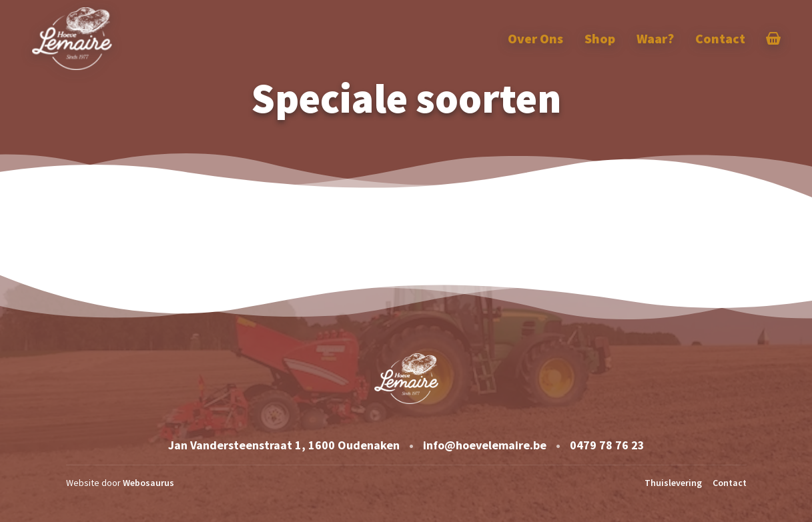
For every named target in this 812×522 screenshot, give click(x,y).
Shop (600, 38)
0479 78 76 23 (607, 445)
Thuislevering (673, 483)
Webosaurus (148, 483)
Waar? (655, 38)
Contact (720, 38)
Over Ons (535, 38)
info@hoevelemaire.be (485, 445)
